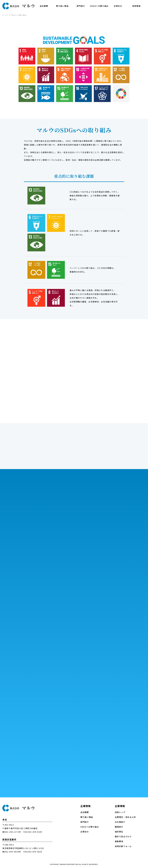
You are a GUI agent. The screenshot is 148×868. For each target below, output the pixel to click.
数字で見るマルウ (123, 837)
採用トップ (120, 812)
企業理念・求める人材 (125, 817)
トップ (5, 15)
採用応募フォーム (123, 846)
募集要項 (119, 841)
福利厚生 (119, 832)
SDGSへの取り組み (99, 6)
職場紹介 (119, 827)
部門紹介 (81, 6)
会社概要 (44, 6)
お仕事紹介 (120, 822)
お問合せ (118, 6)
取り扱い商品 (62, 6)
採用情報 (136, 6)
